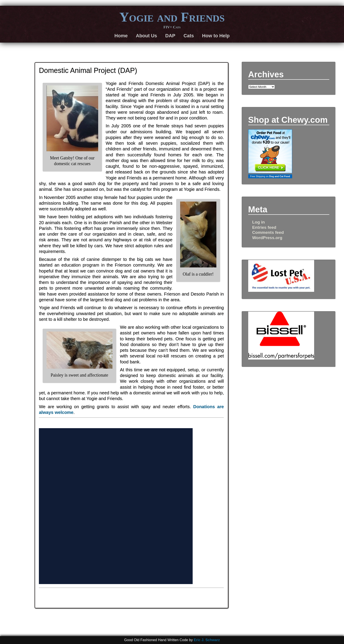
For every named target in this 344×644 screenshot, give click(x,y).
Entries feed (264, 227)
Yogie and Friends (172, 17)
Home (121, 36)
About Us (146, 36)
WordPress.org (267, 238)
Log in (259, 222)
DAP (170, 36)
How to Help (216, 36)
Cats (189, 36)
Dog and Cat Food (280, 176)
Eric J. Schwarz (207, 640)
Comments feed (268, 232)
